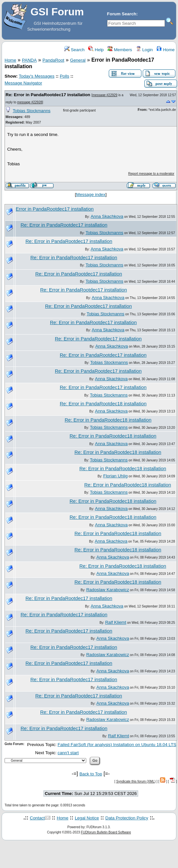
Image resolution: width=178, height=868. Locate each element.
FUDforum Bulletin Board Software (106, 832)
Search (74, 50)
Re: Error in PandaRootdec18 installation (103, 404)
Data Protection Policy (127, 818)
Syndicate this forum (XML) (136, 781)
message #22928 (30, 102)
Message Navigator (23, 83)
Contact (37, 818)
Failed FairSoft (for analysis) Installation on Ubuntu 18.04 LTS (117, 745)
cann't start (68, 753)
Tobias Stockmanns (32, 111)
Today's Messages (36, 76)
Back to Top (91, 774)
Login (144, 50)
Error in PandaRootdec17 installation (55, 209)
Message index (91, 195)
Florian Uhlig (115, 476)
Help (96, 50)
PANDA (29, 60)
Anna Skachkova (107, 216)
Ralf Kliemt (116, 622)
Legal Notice (87, 818)
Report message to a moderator (151, 174)
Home (165, 50)
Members (120, 50)
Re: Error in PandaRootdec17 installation (48, 95)
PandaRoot (53, 60)
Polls (65, 76)
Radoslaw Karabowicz (108, 590)
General (78, 60)
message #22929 (105, 95)
